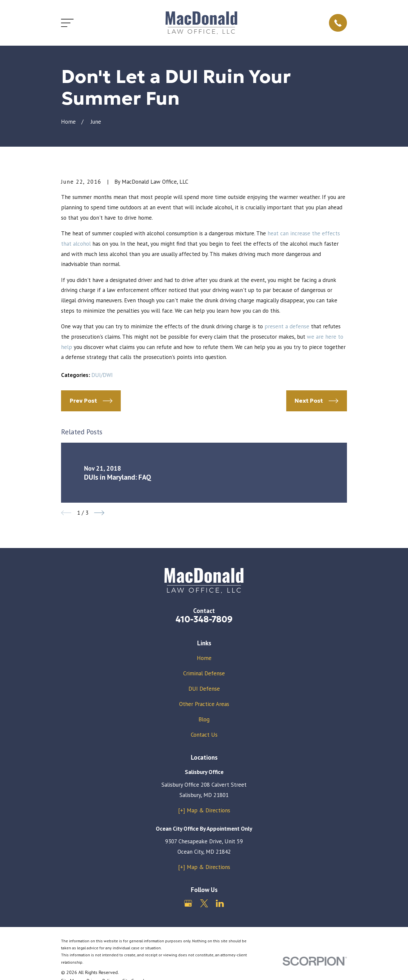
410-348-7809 (204, 619)
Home (204, 658)
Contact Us (204, 735)
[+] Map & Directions (204, 810)
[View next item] (99, 513)
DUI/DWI (102, 375)
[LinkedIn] (220, 903)
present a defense (287, 326)
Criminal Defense (204, 673)
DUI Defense (204, 689)
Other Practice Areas (204, 704)
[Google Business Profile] (188, 903)
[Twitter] (204, 903)
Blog (204, 719)
